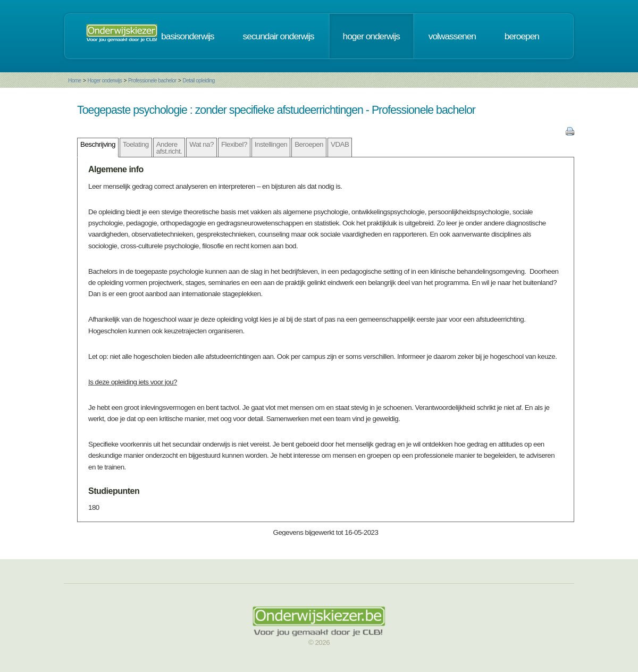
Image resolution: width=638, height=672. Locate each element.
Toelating (136, 144)
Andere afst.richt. (169, 148)
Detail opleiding (198, 81)
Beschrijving (98, 144)
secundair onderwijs (279, 36)
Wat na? (202, 144)
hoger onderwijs (371, 36)
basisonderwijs (188, 36)
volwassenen (452, 36)
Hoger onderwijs (104, 81)
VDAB (340, 144)
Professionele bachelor (152, 81)
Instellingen (271, 144)
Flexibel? (234, 144)
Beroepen (309, 144)
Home (75, 81)
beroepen (522, 36)
